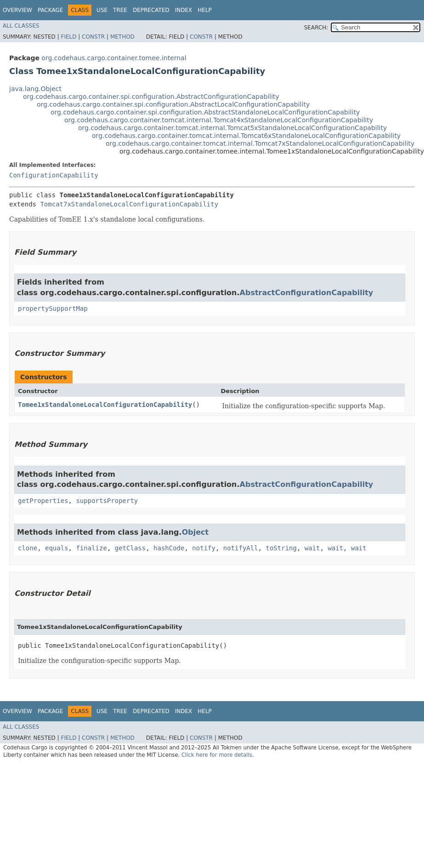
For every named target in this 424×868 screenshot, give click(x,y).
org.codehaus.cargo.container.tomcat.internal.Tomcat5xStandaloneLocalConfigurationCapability (232, 128)
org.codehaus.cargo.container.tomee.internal (114, 58)
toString (281, 548)
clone (28, 548)
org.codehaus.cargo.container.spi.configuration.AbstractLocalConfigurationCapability (173, 104)
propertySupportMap (53, 308)
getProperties (43, 501)
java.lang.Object (35, 89)
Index (184, 10)
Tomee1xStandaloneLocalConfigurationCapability (105, 405)
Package (50, 10)
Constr (93, 37)
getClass (130, 548)
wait (312, 548)
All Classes (21, 26)
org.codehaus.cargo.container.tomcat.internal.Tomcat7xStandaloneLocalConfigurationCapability (260, 143)
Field (68, 37)
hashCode (169, 548)
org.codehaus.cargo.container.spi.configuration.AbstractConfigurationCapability (151, 97)
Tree (120, 10)
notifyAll (241, 548)
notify (204, 548)
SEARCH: (316, 28)
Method (122, 37)
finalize (91, 548)
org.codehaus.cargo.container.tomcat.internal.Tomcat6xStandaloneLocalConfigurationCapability (246, 136)
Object (195, 532)
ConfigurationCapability (54, 175)
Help (205, 10)
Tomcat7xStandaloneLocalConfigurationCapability (129, 204)
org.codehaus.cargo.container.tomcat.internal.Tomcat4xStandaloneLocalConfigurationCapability (219, 120)
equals (57, 548)
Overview (17, 10)
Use (102, 10)
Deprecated (151, 10)
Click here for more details (217, 755)
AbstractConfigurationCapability (307, 293)
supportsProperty (107, 501)
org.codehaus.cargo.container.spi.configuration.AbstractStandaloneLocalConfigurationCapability (205, 112)
